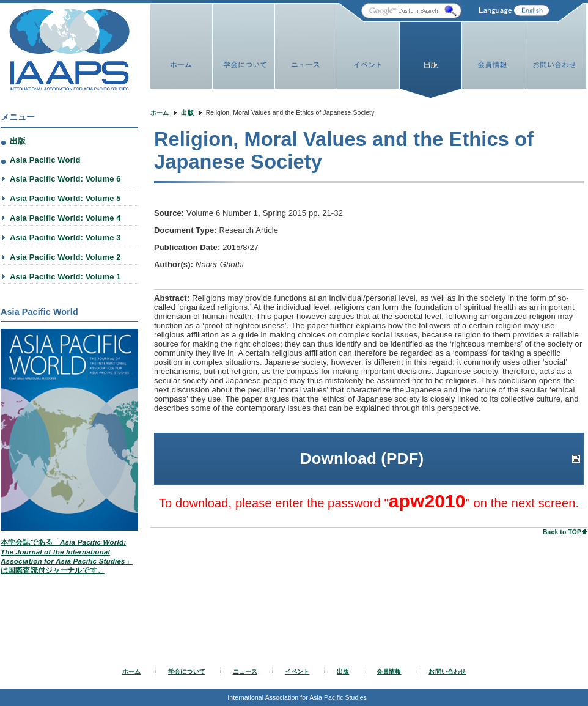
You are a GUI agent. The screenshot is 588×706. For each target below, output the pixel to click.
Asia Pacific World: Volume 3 (65, 237)
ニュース (245, 671)
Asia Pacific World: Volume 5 (65, 198)
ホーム (160, 113)
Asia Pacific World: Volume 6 (65, 179)
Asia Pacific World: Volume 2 (65, 257)
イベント (297, 671)
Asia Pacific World (45, 160)
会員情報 (389, 671)
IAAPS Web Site (69, 50)
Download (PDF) (362, 443)
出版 (187, 113)
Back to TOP (562, 517)
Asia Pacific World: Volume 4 (65, 218)
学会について (187, 671)
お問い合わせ (447, 671)
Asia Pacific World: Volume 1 (65, 277)
